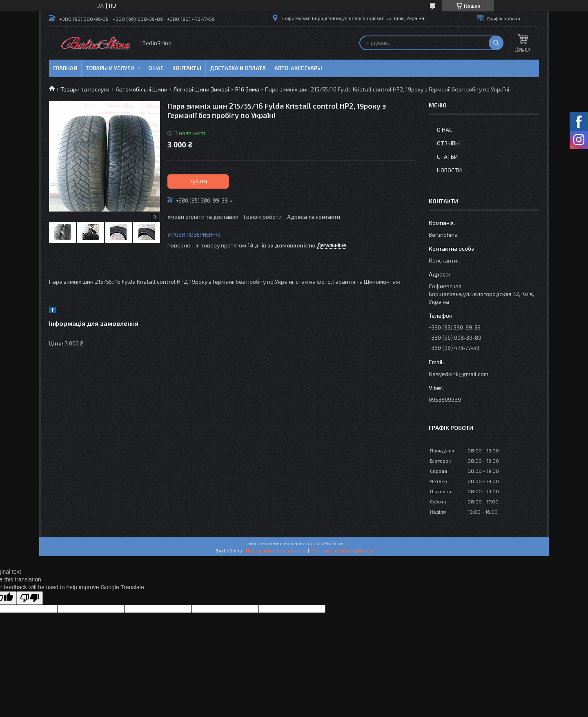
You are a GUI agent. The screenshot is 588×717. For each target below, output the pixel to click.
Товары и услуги (110, 68)
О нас (156, 68)
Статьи (447, 157)
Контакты (187, 68)
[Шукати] (496, 43)
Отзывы (448, 143)
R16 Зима (247, 89)
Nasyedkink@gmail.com (459, 374)
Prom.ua (334, 543)
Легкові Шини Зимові (201, 89)
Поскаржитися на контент (276, 550)
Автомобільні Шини (141, 89)
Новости (449, 170)
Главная (65, 68)
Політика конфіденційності (342, 550)
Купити (198, 181)
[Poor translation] (30, 598)
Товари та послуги (85, 89)
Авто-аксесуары (298, 68)
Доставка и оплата (238, 68)
